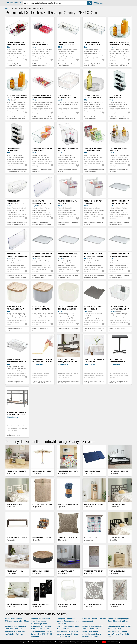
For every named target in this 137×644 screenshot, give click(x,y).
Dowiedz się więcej (113, 642)
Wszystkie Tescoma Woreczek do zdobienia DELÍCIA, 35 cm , (42, 382)
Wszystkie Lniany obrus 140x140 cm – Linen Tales (94, 382)
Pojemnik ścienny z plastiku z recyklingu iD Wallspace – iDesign (119, 309)
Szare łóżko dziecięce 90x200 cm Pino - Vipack (16, 414)
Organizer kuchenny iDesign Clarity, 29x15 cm (16, 45)
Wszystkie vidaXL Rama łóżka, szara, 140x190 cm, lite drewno (68, 382)
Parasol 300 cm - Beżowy (43, 471)
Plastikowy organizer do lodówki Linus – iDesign (93, 150)
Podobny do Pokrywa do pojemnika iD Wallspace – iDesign (119, 223)
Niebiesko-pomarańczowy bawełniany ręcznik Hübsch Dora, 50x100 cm (68, 634)
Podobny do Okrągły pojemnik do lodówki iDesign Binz (93, 118)
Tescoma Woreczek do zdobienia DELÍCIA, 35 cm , (43, 361)
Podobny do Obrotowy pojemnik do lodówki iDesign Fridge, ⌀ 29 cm (119, 65)
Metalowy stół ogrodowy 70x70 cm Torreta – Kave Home (118, 362)
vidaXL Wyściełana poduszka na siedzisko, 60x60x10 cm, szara (92, 634)
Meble (7, 8)
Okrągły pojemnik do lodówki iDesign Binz (93, 96)
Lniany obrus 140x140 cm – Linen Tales (94, 361)
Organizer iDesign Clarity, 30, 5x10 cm (66, 44)
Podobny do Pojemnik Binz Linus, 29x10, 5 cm (119, 171)
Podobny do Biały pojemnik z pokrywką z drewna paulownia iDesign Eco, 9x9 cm (15, 330)
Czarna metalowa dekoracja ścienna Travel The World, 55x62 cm (42, 634)
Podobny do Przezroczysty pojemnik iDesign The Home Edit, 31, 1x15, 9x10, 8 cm (17, 224)
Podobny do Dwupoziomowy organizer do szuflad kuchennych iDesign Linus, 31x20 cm (16, 383)
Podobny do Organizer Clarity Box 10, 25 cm (68, 171)
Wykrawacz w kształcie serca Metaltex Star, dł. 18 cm (119, 634)
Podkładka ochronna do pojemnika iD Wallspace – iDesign (93, 309)
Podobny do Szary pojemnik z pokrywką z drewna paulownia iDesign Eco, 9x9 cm (41, 330)
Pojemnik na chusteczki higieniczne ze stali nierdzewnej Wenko (41, 621)
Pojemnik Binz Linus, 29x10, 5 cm (118, 149)
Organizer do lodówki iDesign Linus (42, 149)
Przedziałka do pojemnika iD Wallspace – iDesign (43, 203)
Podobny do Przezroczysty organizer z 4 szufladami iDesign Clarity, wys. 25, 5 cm (120, 119)
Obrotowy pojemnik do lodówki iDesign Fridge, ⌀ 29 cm (120, 45)
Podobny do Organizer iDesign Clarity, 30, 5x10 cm (67, 65)
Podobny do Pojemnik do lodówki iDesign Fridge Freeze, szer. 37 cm (42, 118)
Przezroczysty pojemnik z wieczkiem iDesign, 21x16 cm (67, 97)
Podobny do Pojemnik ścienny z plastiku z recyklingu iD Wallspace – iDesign (120, 330)
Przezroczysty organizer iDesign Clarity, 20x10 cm (40, 45)
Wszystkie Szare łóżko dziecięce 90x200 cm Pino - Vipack (16, 435)
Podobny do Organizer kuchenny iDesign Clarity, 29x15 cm (16, 65)
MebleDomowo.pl (14, 3)
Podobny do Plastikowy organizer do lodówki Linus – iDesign (94, 171)
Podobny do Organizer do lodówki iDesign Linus (42, 171)
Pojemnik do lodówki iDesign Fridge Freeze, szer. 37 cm (42, 97)
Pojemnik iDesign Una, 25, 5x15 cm (67, 202)
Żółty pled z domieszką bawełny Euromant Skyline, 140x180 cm (68, 621)
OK (104, 642)
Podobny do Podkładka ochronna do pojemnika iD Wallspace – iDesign (94, 329)
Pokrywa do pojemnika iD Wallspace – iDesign (119, 202)
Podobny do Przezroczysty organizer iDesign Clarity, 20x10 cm (43, 65)
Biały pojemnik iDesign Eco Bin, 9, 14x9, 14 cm (68, 308)
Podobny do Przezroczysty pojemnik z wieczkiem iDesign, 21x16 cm (68, 118)
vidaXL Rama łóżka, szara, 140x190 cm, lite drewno (68, 362)
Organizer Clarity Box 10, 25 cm (68, 149)
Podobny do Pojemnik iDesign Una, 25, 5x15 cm (68, 223)
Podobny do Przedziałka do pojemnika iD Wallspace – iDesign (42, 223)
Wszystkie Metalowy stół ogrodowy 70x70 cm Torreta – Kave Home (119, 382)
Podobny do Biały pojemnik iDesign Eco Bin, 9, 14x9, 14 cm (68, 329)
